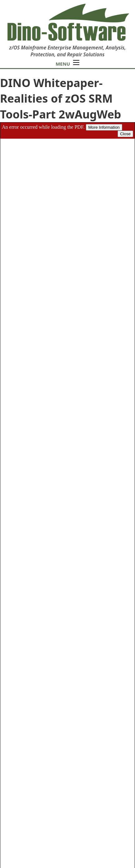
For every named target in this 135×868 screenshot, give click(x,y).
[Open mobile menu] (76, 62)
